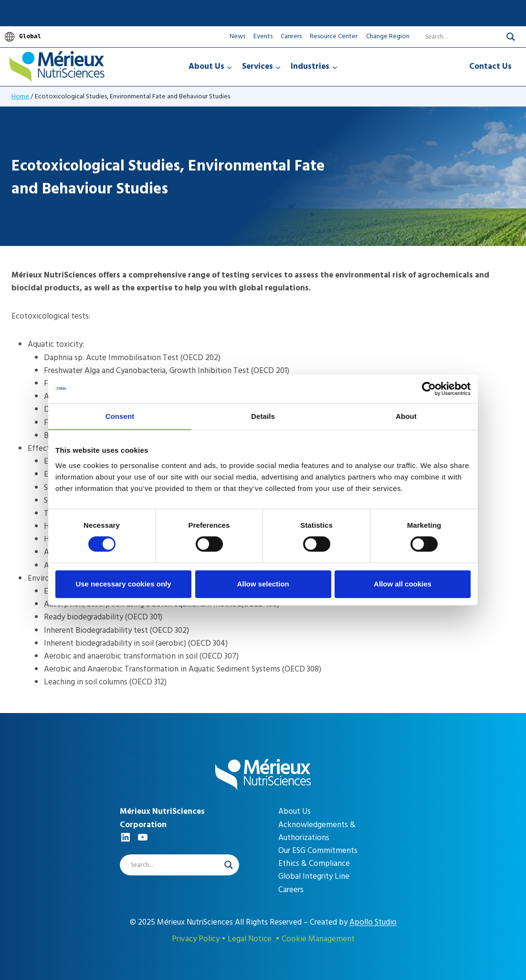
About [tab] (406, 416)
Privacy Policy (196, 939)
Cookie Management (318, 939)
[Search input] (457, 37)
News (237, 36)
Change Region (388, 36)
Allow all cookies (403, 584)
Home (20, 96)
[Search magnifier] (511, 37)
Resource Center (334, 36)
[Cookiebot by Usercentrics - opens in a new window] (429, 389)
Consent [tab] (120, 416)
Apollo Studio (373, 922)
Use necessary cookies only (123, 584)
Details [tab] (263, 416)
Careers (291, 36)
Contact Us (490, 66)
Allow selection (263, 584)
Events (263, 36)
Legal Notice (250, 939)
